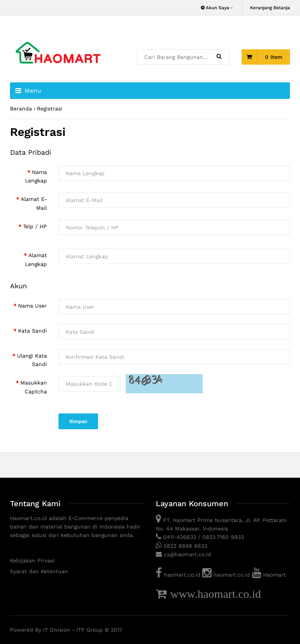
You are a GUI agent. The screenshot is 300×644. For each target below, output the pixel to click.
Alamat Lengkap (36, 259)
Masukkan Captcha (34, 387)
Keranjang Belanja (270, 8)
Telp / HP (35, 226)
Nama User (32, 306)
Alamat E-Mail (34, 203)
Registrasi (50, 109)
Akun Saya (217, 8)
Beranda (21, 109)
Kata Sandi (32, 331)
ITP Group (90, 630)
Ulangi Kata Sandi (32, 360)
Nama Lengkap (36, 176)
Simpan (78, 421)
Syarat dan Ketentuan (39, 571)
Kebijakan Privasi (32, 560)
